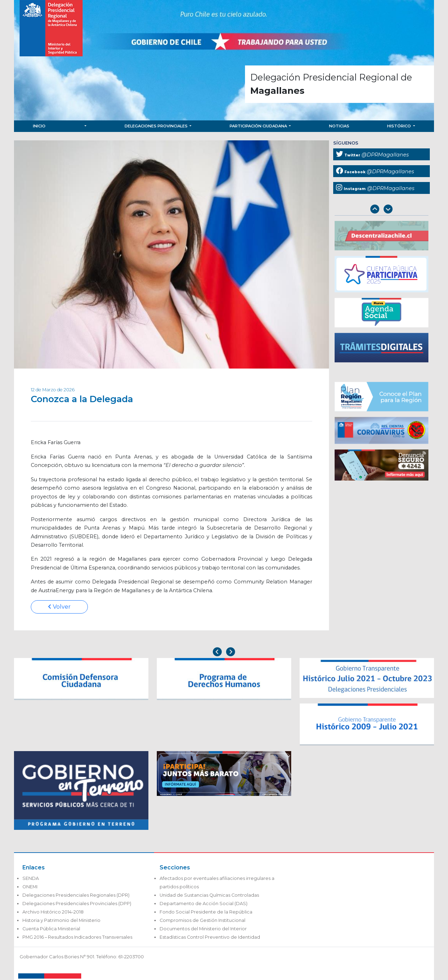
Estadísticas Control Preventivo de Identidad (210, 937)
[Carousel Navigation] (381, 210)
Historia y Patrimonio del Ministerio (61, 920)
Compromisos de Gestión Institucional (202, 920)
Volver (59, 607)
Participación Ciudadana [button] (259, 126)
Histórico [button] (400, 126)
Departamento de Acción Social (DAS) (204, 904)
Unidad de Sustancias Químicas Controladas (209, 895)
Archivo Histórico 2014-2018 (53, 912)
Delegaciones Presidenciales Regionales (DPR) (76, 895)
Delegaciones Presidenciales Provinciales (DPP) (77, 904)
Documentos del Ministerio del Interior (203, 929)
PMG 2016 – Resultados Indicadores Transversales (77, 937)
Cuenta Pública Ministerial (51, 929)
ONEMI (30, 887)
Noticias (339, 126)
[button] (85, 126)
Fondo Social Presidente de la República (206, 912)
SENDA (31, 878)
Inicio (39, 126)
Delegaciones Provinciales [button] (157, 126)
